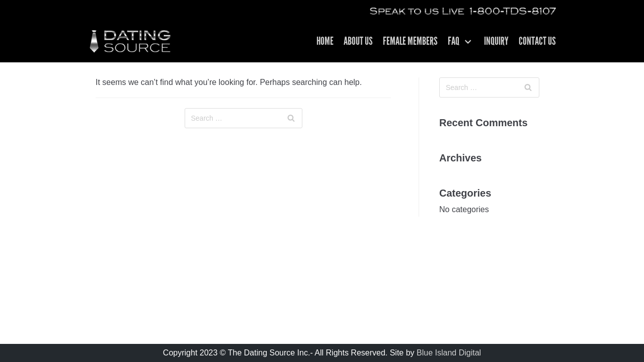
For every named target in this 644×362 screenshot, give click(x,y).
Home (325, 42)
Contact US (537, 42)
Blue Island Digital (449, 353)
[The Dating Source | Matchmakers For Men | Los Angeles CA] (130, 41)
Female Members (410, 42)
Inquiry (496, 42)
